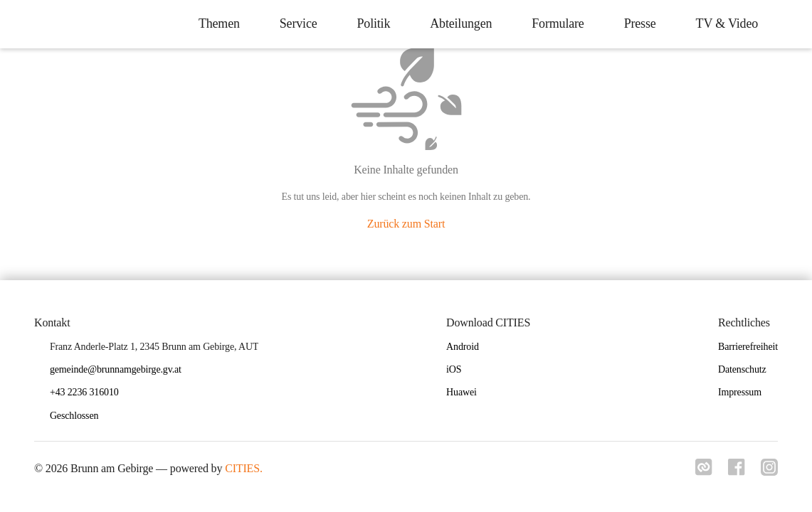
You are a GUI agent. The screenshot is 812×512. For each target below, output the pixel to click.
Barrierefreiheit (748, 347)
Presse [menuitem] (637, 23)
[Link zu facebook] (735, 471)
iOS (454, 369)
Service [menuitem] (296, 23)
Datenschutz (742, 369)
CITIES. (244, 468)
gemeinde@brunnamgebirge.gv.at (116, 369)
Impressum (740, 392)
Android (463, 347)
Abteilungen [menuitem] (458, 23)
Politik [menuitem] (370, 23)
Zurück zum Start (406, 224)
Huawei (462, 392)
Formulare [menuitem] (555, 23)
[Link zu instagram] (769, 471)
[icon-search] (788, 24)
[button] (80, 416)
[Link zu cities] (701, 471)
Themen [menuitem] (216, 23)
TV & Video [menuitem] (724, 23)
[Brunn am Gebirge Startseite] (21, 24)
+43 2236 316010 (84, 392)
